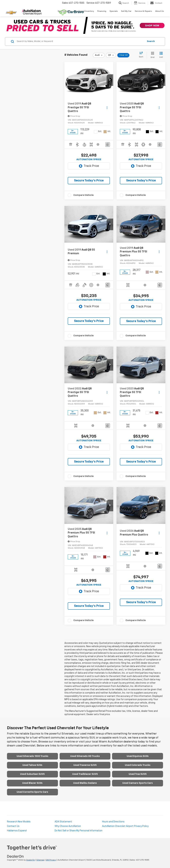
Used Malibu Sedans (85, 783)
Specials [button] (114, 11)
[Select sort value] (142, 55)
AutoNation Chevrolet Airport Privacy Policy (125, 826)
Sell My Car (126, 11)
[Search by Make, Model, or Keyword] (80, 41)
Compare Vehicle (84, 195)
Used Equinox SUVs (138, 756)
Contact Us (13, 826)
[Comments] (108, 145)
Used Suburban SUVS (32, 774)
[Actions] (107, 108)
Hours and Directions (113, 822)
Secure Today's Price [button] (89, 181)
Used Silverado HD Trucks (85, 756)
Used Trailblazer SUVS (85, 774)
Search (151, 41)
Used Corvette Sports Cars (32, 792)
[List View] (161, 55)
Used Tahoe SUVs (32, 765)
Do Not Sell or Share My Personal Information (79, 831)
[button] (110, 80)
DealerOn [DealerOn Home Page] (31, 860)
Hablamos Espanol (17, 831)
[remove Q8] (111, 55)
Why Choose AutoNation (68, 826)
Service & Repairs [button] (143, 11)
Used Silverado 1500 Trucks (32, 756)
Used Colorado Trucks (138, 765)
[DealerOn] (15, 856)
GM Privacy (51, 860)
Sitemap (40, 860)
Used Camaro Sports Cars (138, 783)
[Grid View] (152, 55)
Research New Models (19, 822)
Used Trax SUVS (138, 774)
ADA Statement (63, 822)
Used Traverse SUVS (85, 765)
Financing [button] (102, 11)
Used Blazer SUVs (32, 783)
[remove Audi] (99, 55)
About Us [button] (160, 11)
